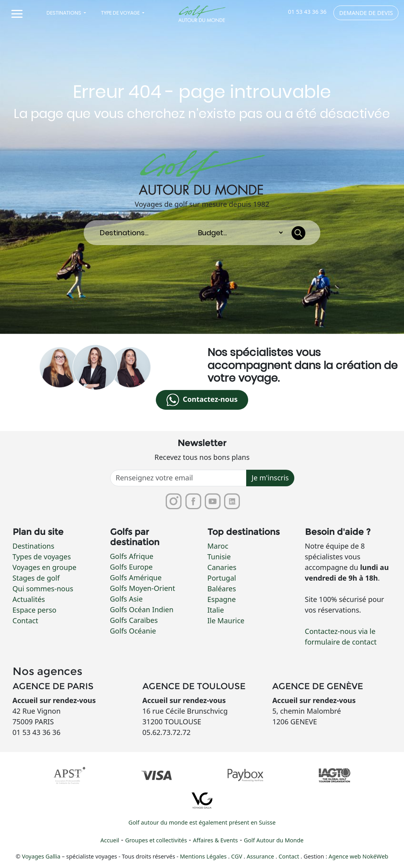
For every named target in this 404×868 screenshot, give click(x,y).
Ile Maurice (226, 621)
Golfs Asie (126, 599)
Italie (216, 610)
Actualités (29, 600)
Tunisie (219, 557)
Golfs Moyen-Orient (143, 588)
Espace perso (35, 610)
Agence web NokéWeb (358, 857)
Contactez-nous (202, 400)
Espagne (222, 600)
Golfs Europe (131, 567)
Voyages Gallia (41, 857)
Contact (25, 621)
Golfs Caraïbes (134, 620)
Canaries (222, 568)
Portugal (222, 578)
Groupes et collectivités (156, 841)
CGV (238, 857)
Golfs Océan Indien (142, 609)
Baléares (222, 589)
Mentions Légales (204, 857)
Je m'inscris (270, 478)
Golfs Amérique (136, 577)
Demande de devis (366, 13)
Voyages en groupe (45, 568)
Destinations (34, 546)
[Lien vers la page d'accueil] (202, 14)
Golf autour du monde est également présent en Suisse (202, 823)
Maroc (218, 546)
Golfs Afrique (132, 556)
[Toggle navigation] (17, 14)
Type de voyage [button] (121, 13)
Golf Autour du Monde (274, 841)
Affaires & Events (215, 841)
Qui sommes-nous (43, 589)
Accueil (110, 841)
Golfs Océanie (133, 631)
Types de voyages (42, 557)
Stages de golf (36, 578)
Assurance (261, 857)
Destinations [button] (65, 13)
